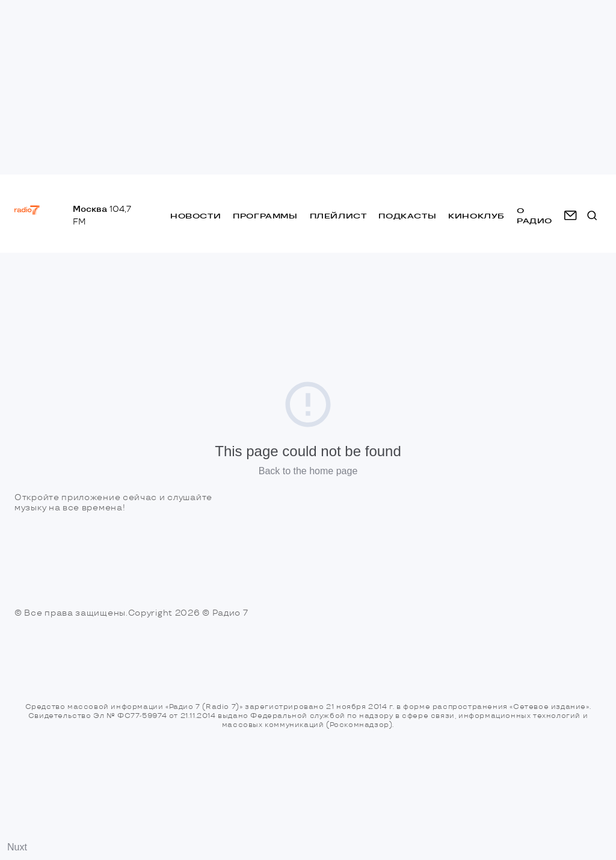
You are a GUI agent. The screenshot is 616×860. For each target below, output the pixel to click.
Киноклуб (476, 216)
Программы (265, 216)
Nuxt (17, 847)
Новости (196, 216)
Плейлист (338, 216)
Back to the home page (308, 471)
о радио (534, 215)
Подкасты (407, 216)
